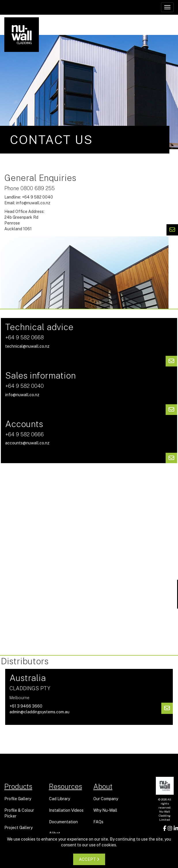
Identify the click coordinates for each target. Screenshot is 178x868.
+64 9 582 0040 (24, 386)
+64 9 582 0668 (24, 337)
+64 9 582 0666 (24, 434)
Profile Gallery (18, 799)
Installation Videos (66, 810)
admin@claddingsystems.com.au (39, 712)
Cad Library (59, 799)
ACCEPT (89, 859)
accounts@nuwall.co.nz (27, 443)
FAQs (98, 822)
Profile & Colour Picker (19, 813)
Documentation (63, 822)
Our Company (106, 799)
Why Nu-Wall (105, 810)
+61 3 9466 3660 (26, 706)
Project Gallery (18, 828)
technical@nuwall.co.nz (27, 346)
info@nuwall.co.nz (33, 203)
